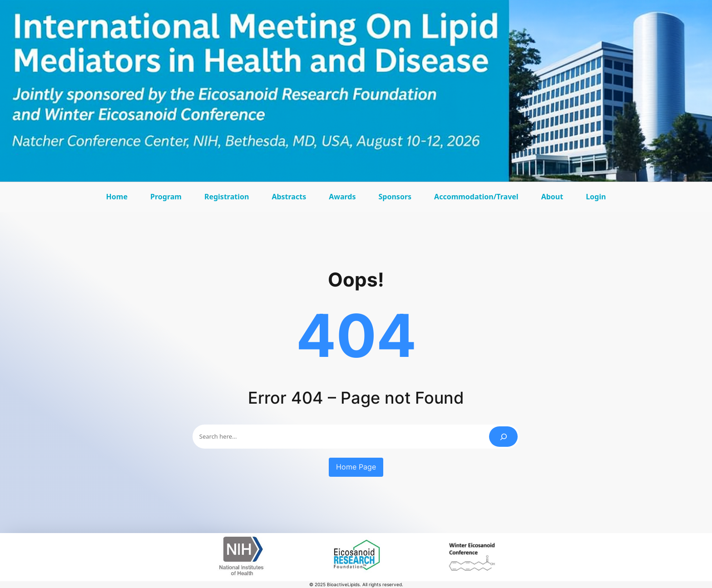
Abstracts (291, 200)
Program (168, 200)
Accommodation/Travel (476, 200)
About (555, 200)
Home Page (356, 467)
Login (596, 197)
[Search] (503, 437)
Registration (227, 197)
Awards (344, 200)
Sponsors (398, 200)
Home (117, 197)
